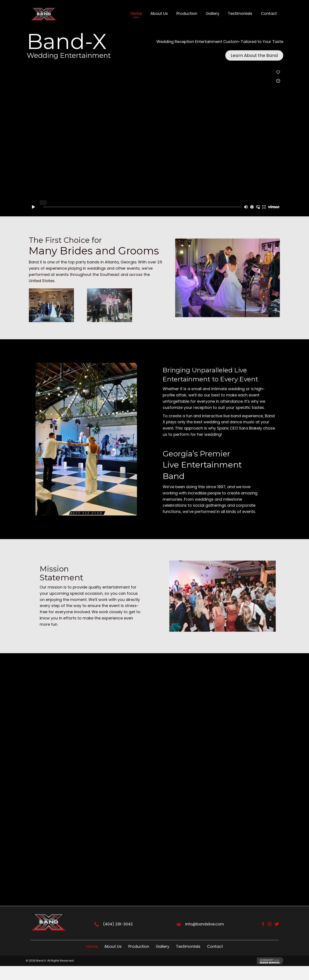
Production (139, 946)
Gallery (163, 946)
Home (92, 946)
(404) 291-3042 (118, 924)
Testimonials (188, 946)
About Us (113, 946)
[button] (254, 55)
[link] (136, 14)
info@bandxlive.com (205, 924)
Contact (215, 946)
